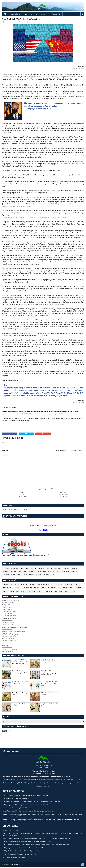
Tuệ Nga (78, 589)
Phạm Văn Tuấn (56, 589)
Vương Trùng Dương (61, 592)
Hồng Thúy (68, 586)
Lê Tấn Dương (7, 589)
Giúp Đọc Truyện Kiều (8, 603)
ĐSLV (36, 23)
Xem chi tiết (43, 531)
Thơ (18, 576)
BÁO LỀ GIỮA (24, 569)
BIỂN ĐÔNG (24, 23)
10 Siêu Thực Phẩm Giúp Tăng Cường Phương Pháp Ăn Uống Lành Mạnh (48, 674)
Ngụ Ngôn (51, 573)
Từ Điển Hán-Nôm (7, 609)
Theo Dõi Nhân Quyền (8, 625)
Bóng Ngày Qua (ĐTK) (8, 634)
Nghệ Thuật (42, 573)
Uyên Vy (23, 592)
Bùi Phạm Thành (8, 586)
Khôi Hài (14, 573)
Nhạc (58, 573)
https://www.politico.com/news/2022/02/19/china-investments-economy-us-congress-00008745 (34, 415)
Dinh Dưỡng (58, 569)
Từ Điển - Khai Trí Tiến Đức (9, 613)
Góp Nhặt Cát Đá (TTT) (8, 640)
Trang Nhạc (29, 15)
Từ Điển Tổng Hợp (7, 614)
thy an (73, 592)
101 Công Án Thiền (55, 15)
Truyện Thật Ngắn (35, 576)
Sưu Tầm (74, 573)
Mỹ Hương (17, 589)
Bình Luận (31, 23)
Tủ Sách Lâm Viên (15, 15)
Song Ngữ (66, 573)
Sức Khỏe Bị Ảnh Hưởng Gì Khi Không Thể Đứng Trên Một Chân (49, 685)
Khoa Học (6, 573)
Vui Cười (46, 576)
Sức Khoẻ (6, 576)
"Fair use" (50, 812)
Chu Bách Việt (31, 586)
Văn (52, 576)
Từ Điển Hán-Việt (7, 611)
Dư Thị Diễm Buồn (43, 586)
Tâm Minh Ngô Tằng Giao (11, 592)
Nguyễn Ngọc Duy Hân (42, 589)
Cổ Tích (49, 569)
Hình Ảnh (66, 569)
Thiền (13, 576)
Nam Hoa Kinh (6, 605)
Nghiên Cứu (32, 573)
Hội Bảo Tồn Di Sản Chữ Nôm (10, 602)
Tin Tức (24, 576)
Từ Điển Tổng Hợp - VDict (9, 616)
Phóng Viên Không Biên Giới (10, 623)
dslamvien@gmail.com (10, 831)
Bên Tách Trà (41, 15)
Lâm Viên (41, 23)
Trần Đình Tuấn (68, 589)
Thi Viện (4, 607)
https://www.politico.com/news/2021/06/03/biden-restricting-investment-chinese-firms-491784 (34, 218)
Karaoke (75, 569)
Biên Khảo (15, 569)
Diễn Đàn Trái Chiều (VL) (9, 638)
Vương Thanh (48, 592)
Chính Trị (42, 569)
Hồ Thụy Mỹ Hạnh (57, 586)
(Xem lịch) (43, 500)
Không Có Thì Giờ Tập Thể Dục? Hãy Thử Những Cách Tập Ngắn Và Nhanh (20, 663)
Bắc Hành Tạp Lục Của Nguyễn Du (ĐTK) (13, 632)
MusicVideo (23, 573)
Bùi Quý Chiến (20, 586)
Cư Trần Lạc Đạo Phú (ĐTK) (10, 636)
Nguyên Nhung (27, 589)
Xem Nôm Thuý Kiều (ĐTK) (9, 641)
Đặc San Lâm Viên (78, 70)
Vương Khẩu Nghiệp (35, 592)
